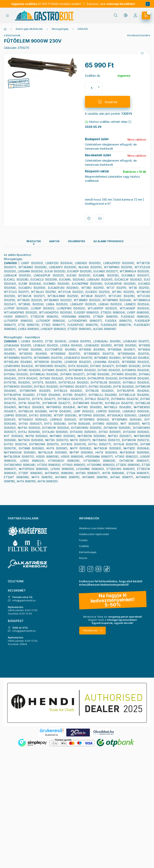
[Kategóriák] (7, 16)
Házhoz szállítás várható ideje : (108, 122)
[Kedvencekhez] (142, 53)
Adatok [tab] (54, 241)
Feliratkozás (90, 630)
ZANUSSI (83, 29)
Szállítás (84, 546)
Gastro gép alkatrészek (29, 29)
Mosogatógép (60, 29)
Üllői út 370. (20, 628)
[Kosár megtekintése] (146, 15)
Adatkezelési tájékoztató (94, 534)
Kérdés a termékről (89, 218)
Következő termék (138, 35)
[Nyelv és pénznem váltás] (126, 15)
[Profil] (135, 15)
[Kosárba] (108, 102)
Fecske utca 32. (23, 597)
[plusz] (99, 85)
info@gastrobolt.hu (24, 600)
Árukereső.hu (51, 735)
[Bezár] (148, 4)
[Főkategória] (5, 29)
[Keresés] (116, 15)
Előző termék (13, 35)
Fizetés (83, 540)
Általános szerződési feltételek (98, 528)
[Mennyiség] (92, 88)
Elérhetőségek (88, 552)
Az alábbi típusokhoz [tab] (108, 241)
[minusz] (99, 91)
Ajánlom (100, 218)
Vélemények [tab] (77, 241)
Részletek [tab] (34, 241)
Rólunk (83, 558)
